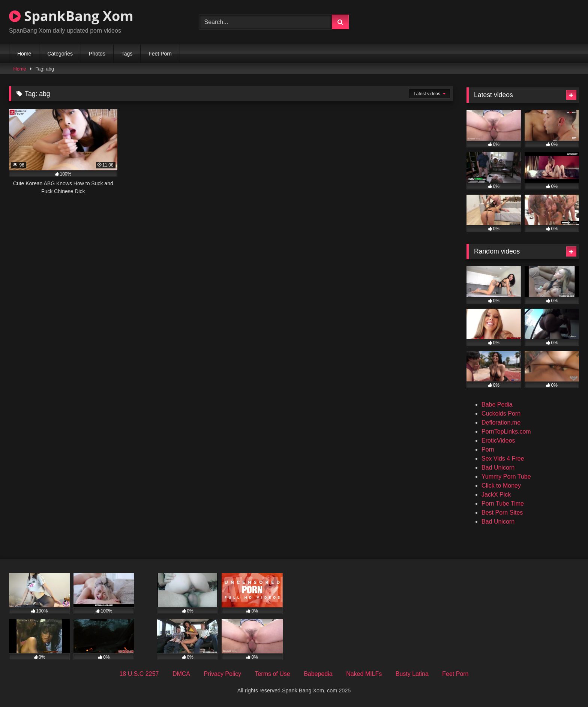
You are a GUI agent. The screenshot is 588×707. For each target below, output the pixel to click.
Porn (488, 450)
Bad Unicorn (498, 468)
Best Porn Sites (502, 513)
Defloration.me (501, 423)
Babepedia (318, 674)
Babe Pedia (497, 405)
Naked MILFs (364, 674)
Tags (127, 54)
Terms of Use (272, 674)
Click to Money (501, 486)
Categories (60, 54)
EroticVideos (498, 441)
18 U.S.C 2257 (139, 674)
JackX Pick (496, 495)
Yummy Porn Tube (506, 477)
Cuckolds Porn (501, 414)
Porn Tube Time (503, 504)
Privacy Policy (222, 674)
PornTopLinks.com (506, 432)
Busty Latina (412, 674)
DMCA (181, 674)
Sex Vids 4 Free (503, 459)
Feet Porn (160, 54)
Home (24, 54)
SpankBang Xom (71, 16)
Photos (97, 54)
